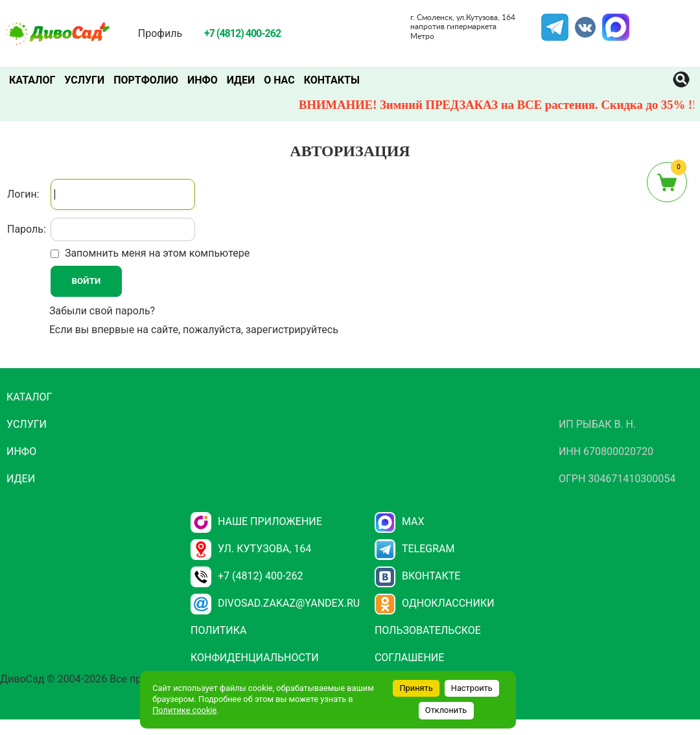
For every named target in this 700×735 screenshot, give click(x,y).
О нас (279, 80)
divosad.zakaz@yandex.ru (275, 603)
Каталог (32, 80)
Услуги (84, 80)
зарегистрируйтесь (292, 330)
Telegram (555, 21)
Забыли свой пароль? (102, 311)
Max (400, 521)
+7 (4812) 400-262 (247, 576)
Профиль (160, 33)
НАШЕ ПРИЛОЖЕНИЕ (256, 521)
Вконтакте (418, 576)
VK (579, 21)
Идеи (241, 80)
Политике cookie (184, 710)
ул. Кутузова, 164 (251, 549)
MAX (614, 21)
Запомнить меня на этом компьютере (156, 253)
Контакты (332, 80)
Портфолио (146, 80)
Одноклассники (435, 603)
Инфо (203, 80)
